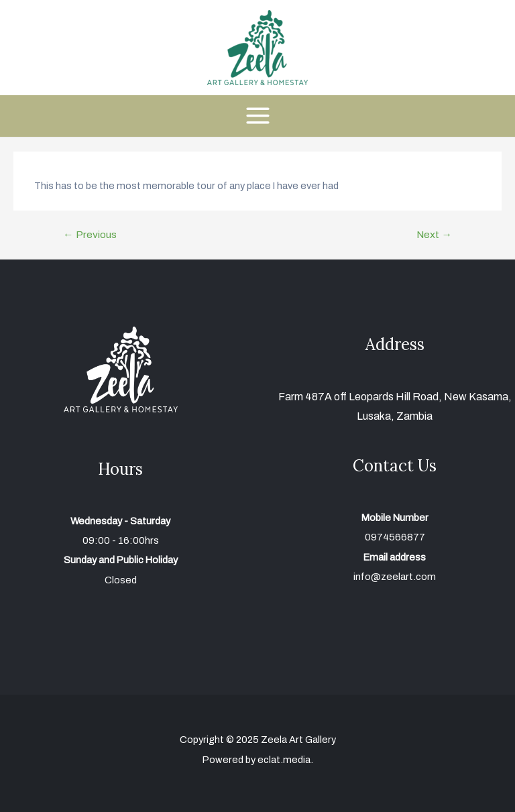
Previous (90, 235)
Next (434, 235)
